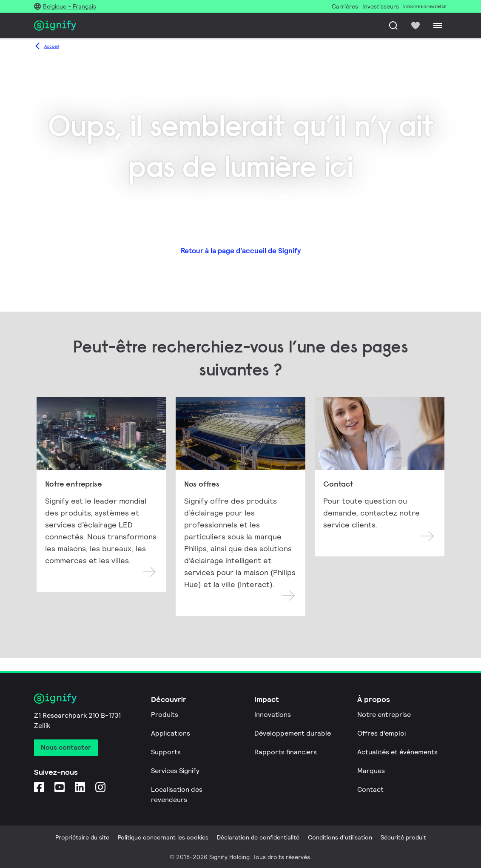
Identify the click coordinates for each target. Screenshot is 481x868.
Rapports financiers (286, 752)
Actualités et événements (397, 752)
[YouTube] (60, 787)
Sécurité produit (403, 837)
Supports (166, 752)
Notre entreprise (384, 715)
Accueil (51, 46)
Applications (171, 733)
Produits (165, 715)
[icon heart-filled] (416, 26)
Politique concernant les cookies (163, 837)
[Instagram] (100, 787)
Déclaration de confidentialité (258, 837)
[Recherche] (393, 26)
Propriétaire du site (82, 837)
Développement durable (293, 733)
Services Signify (175, 771)
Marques (371, 771)
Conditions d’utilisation (340, 837)
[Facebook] (39, 787)
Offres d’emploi (381, 733)
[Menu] (438, 26)
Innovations (273, 715)
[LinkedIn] (80, 787)
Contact (370, 789)
